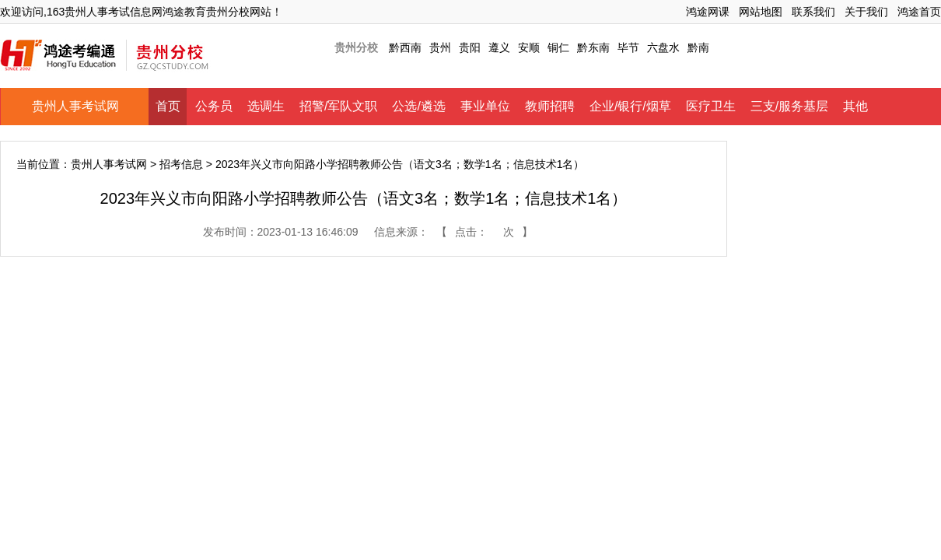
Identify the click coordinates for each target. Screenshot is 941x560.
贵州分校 (356, 47)
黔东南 (593, 47)
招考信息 (181, 164)
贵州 (440, 47)
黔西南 (405, 47)
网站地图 (761, 12)
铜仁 (558, 47)
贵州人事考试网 (75, 106)
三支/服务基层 (789, 106)
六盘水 (663, 47)
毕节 (628, 47)
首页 (168, 106)
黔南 (698, 47)
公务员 (214, 106)
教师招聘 (550, 106)
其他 (855, 106)
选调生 (266, 106)
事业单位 (485, 106)
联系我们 (813, 12)
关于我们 (866, 12)
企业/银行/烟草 (630, 106)
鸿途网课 (708, 12)
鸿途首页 (919, 12)
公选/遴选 (418, 106)
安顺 (529, 47)
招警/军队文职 (338, 106)
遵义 (499, 47)
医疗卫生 (711, 106)
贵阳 (470, 47)
